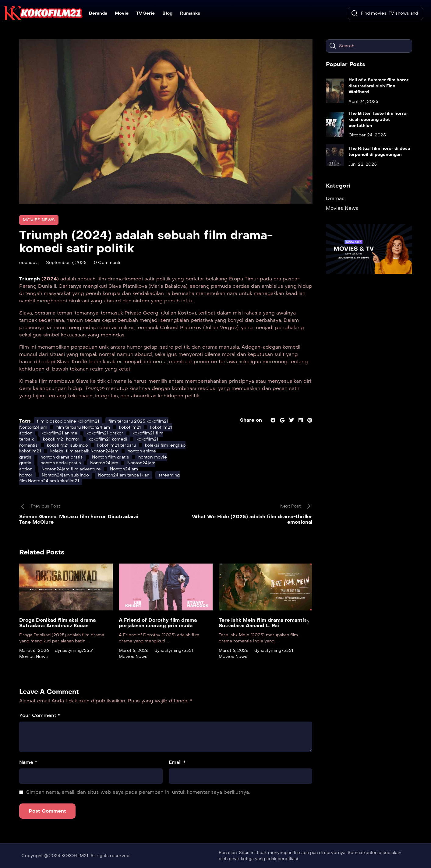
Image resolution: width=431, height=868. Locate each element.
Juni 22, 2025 (363, 164)
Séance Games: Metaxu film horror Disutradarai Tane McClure (79, 519)
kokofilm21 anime (59, 433)
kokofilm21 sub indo (67, 445)
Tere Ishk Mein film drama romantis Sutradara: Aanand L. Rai (263, 623)
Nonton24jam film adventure (71, 469)
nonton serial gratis (61, 463)
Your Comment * (40, 715)
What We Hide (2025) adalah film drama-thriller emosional (252, 519)
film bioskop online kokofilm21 (68, 421)
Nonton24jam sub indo (65, 475)
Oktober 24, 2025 (367, 135)
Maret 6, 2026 (34, 650)
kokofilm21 (130, 427)
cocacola (29, 263)
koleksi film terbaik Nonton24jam (84, 451)
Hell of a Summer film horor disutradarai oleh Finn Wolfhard (378, 86)
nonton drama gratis (62, 457)
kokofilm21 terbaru (117, 445)
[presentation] (308, 622)
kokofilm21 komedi (108, 439)
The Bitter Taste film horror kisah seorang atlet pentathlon (378, 119)
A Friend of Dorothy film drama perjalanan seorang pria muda (158, 623)
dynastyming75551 (74, 650)
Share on (251, 420)
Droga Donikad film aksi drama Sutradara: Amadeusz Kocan (57, 623)
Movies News (39, 220)
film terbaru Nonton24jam (83, 427)
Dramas (335, 198)
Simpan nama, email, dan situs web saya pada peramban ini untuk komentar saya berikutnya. (138, 792)
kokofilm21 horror (61, 439)
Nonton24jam (104, 463)
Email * (177, 762)
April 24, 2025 (363, 102)
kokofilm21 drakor (105, 433)
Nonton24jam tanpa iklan (124, 475)
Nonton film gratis (111, 457)
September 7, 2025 (66, 263)
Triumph (30, 279)
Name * (28, 762)
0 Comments (108, 263)
